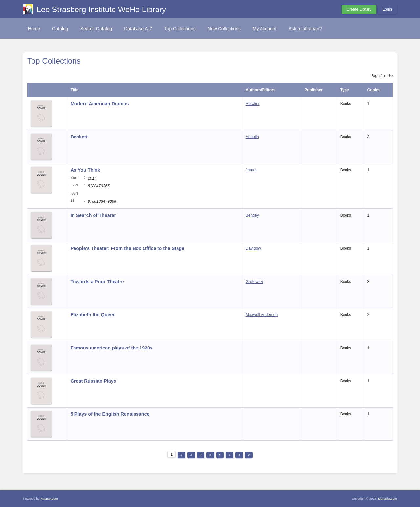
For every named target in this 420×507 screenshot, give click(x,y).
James (252, 170)
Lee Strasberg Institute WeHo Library (101, 9)
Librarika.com (388, 499)
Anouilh (252, 137)
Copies (374, 90)
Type (345, 90)
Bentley (252, 215)
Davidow (253, 248)
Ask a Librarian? (305, 29)
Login (387, 9)
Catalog (60, 29)
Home (34, 29)
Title (74, 90)
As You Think (85, 170)
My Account (264, 29)
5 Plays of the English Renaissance (110, 414)
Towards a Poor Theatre (97, 282)
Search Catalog (96, 29)
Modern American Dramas (100, 104)
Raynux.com (49, 499)
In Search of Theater (93, 215)
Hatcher (253, 104)
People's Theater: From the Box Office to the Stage (127, 248)
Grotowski (254, 282)
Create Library (359, 9)
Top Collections (180, 29)
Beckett (79, 137)
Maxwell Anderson (262, 315)
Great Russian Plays (94, 381)
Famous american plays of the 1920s (112, 348)
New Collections (224, 29)
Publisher (314, 90)
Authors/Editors (261, 90)
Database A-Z (138, 29)
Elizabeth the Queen (94, 315)
